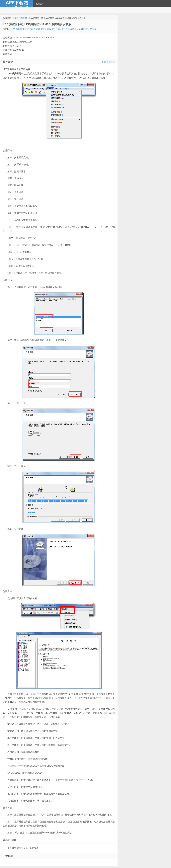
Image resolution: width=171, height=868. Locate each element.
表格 (88, 29)
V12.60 (30, 29)
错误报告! (108, 62)
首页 (15, 18)
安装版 (44, 29)
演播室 (19, 29)
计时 (83, 29)
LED (13, 29)
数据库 (93, 29)
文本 (58, 29)
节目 (54, 29)
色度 (67, 29)
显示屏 (78, 29)
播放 (49, 29)
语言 (38, 29)
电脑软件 (40, 4)
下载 (25, 29)
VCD (72, 29)
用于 (63, 29)
